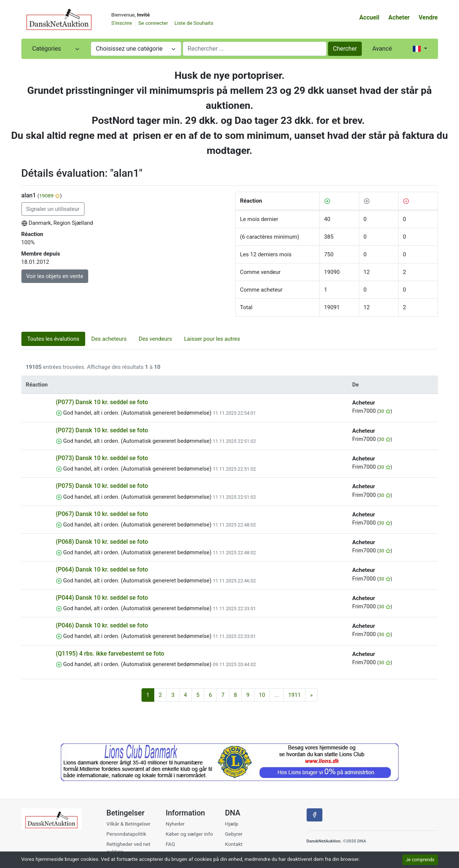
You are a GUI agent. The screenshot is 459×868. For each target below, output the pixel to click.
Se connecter (153, 23)
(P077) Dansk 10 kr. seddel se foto (102, 402)
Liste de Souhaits (194, 23)
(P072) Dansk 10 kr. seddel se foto (102, 430)
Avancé (382, 49)
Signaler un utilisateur (53, 209)
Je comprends (420, 860)
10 (262, 695)
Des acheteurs (109, 339)
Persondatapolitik (126, 834)
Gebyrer (234, 834)
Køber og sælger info (189, 834)
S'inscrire (122, 23)
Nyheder (175, 824)
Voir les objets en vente (55, 276)
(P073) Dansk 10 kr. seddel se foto (102, 458)
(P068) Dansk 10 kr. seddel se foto (102, 542)
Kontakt (234, 844)
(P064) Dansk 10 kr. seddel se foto (102, 569)
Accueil (369, 17)
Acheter (399, 17)
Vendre (428, 17)
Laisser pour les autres (212, 339)
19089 (50, 196)
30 (385, 411)
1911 (294, 695)
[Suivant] (311, 695)
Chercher (345, 49)
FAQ (170, 844)
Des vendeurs (155, 339)
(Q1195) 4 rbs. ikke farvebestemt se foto (110, 654)
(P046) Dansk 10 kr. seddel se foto (102, 625)
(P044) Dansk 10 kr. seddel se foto (102, 598)
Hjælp (231, 824)
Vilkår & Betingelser (129, 824)
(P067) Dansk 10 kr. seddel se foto (102, 514)
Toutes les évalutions (53, 339)
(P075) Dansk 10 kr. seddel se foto (102, 486)
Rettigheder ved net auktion (129, 848)
